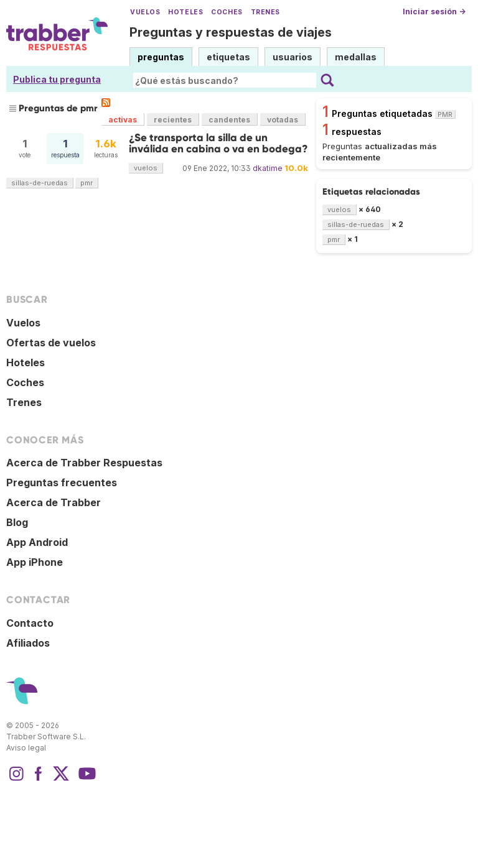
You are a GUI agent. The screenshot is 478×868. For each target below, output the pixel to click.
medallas (356, 57)
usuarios (293, 57)
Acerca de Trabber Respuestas (84, 463)
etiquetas (228, 57)
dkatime (268, 168)
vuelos (146, 168)
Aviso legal (26, 748)
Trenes (265, 12)
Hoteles (185, 12)
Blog (17, 522)
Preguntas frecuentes (62, 482)
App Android (37, 542)
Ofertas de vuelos (51, 343)
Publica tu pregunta (57, 79)
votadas (283, 120)
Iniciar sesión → (434, 12)
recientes (173, 120)
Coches (227, 12)
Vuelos (145, 12)
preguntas (161, 57)
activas (123, 120)
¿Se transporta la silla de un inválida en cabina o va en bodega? (218, 143)
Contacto (30, 623)
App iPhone (35, 562)
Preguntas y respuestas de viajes (231, 32)
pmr (87, 183)
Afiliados (28, 643)
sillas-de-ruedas (40, 183)
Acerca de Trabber (54, 502)
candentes (229, 120)
